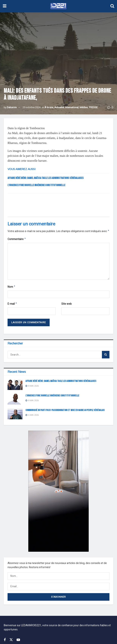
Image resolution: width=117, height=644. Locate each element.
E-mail (12, 305)
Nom (12, 288)
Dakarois (12, 107)
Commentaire (17, 240)
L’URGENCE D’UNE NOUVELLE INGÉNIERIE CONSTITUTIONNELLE (36, 185)
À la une (49, 107)
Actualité (59, 107)
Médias (84, 107)
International (72, 107)
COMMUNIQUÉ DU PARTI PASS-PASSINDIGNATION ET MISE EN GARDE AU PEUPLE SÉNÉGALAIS (65, 412)
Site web (67, 305)
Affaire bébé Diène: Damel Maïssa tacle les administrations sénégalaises (46, 178)
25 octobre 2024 (32, 107)
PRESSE (93, 107)
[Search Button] (106, 356)
